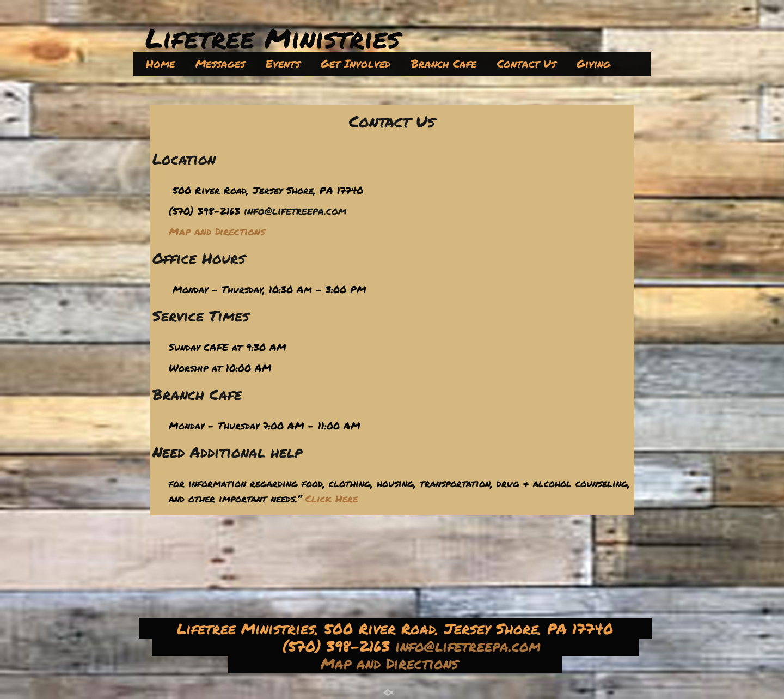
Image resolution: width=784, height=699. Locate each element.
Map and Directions (392, 663)
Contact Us (526, 63)
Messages (220, 63)
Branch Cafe (444, 63)
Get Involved (356, 63)
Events (283, 63)
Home (160, 63)
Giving (593, 63)
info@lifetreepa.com (295, 211)
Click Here (332, 499)
